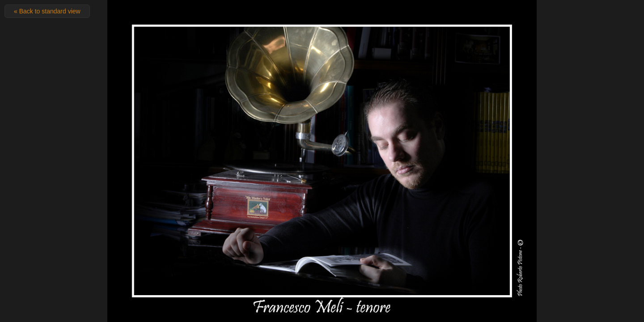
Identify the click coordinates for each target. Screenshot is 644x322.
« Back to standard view (47, 11)
